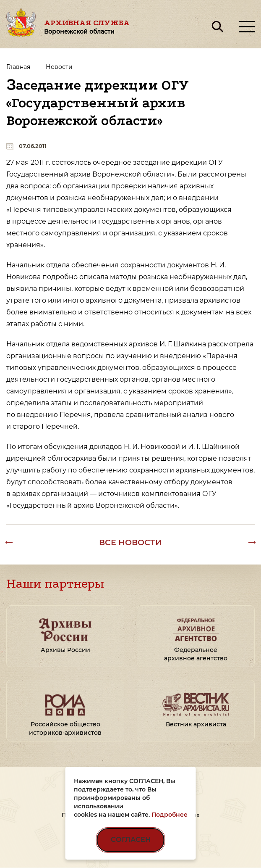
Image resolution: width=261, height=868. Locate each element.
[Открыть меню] (247, 27)
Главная (18, 67)
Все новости (130, 542)
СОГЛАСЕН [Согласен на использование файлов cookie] (131, 840)
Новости (59, 67)
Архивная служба (87, 27)
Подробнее (170, 815)
